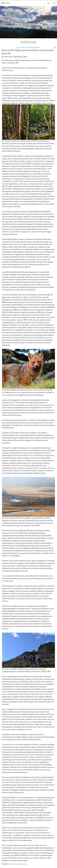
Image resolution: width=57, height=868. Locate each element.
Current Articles (21, 47)
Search (38, 47)
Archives (31, 47)
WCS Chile (6, 3)
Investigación (22, 864)
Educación (13, 864)
